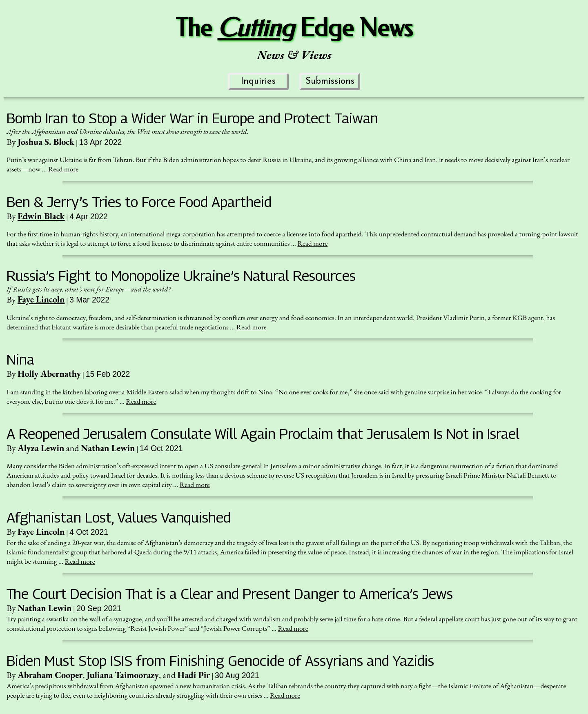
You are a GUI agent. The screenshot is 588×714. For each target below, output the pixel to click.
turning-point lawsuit (549, 234)
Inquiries (258, 81)
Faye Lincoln (41, 299)
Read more (63, 169)
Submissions (330, 81)
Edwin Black (41, 216)
